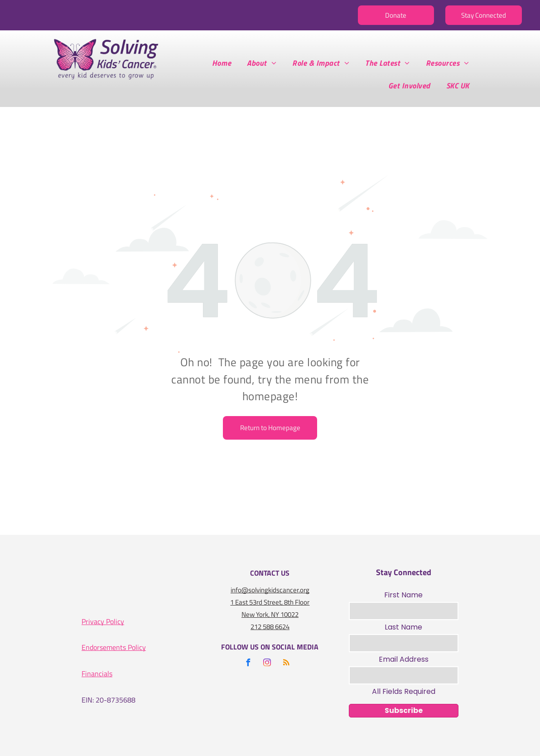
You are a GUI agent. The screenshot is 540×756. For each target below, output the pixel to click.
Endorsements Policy (114, 647)
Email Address (404, 659)
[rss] (286, 664)
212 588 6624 (270, 627)
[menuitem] (225, 63)
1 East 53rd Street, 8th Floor (270, 602)
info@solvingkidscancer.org (270, 590)
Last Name (403, 627)
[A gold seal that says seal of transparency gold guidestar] (175, 590)
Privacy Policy (103, 621)
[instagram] (267, 664)
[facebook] (248, 664)
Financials (97, 674)
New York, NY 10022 (270, 614)
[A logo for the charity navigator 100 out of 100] (114, 590)
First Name (403, 595)
